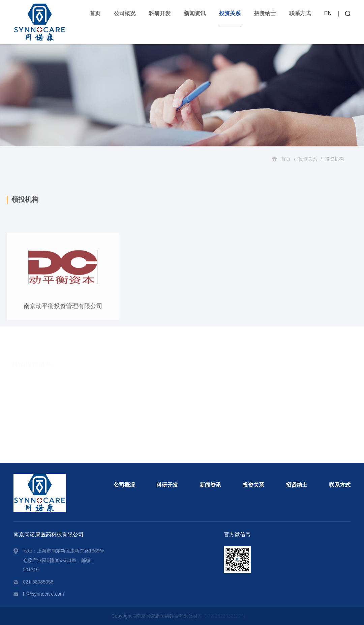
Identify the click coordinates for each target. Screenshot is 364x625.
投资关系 (230, 13)
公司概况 (125, 13)
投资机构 (334, 159)
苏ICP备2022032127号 (222, 616)
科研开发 (160, 13)
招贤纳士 (265, 13)
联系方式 (300, 13)
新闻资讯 (195, 13)
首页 (95, 13)
